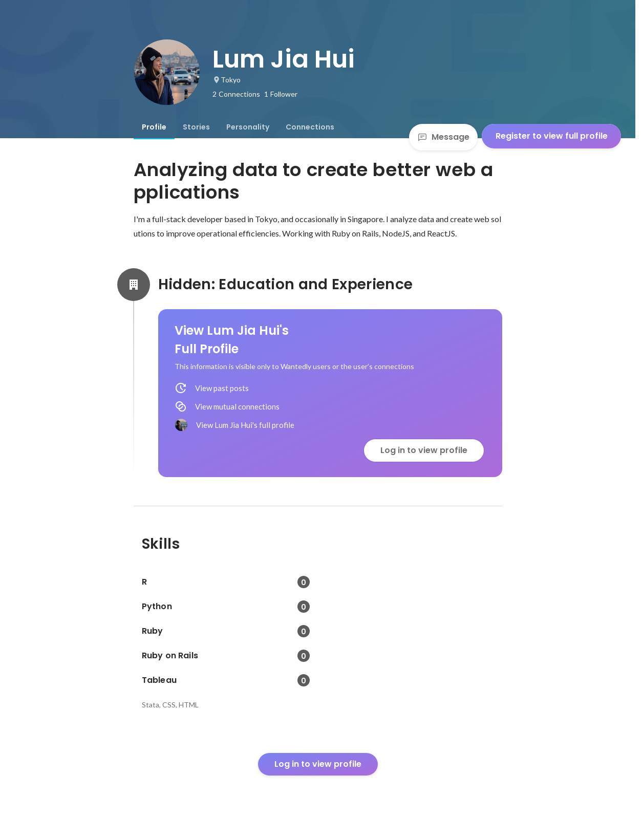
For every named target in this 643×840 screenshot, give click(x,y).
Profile (154, 127)
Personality (248, 127)
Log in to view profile (424, 450)
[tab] (154, 127)
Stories (196, 127)
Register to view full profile (552, 136)
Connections (310, 127)
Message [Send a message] (443, 137)
